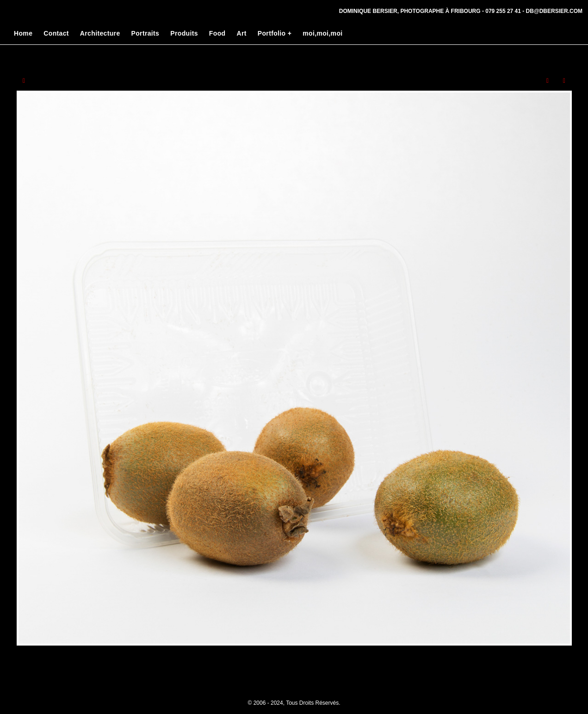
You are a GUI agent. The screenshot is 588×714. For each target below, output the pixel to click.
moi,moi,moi (322, 33)
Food (217, 33)
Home (23, 33)
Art (241, 33)
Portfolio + (275, 33)
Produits (184, 33)
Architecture (100, 33)
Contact (56, 33)
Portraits (145, 33)
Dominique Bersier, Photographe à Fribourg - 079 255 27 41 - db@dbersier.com (461, 11)
